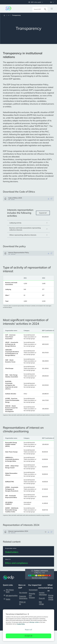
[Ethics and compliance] (28, 562)
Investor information (43, 594)
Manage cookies (34, 622)
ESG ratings (41, 603)
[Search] (45, 9)
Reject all (28, 630)
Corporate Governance (23, 597)
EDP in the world (36, 2)
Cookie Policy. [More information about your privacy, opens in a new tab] (21, 624)
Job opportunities (12, 596)
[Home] (5, 15)
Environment (33, 590)
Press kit (42, 598)
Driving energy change (51, 597)
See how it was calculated (40, 578)
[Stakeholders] (28, 551)
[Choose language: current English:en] (50, 2)
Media (8, 599)
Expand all (43, 213)
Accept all (28, 636)
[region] (28, 625)
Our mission (23, 593)
